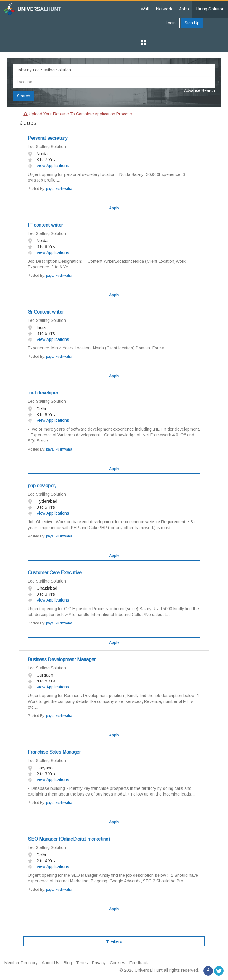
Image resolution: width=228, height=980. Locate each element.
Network (164, 9)
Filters (114, 941)
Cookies (118, 963)
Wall (145, 9)
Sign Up (192, 23)
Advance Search (199, 90)
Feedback (139, 963)
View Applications (49, 166)
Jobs (184, 9)
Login (171, 23)
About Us (51, 963)
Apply (114, 208)
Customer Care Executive (55, 573)
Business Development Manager (62, 660)
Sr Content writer (46, 312)
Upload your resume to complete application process (78, 114)
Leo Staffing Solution (47, 147)
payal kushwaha (59, 189)
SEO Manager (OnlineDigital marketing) (69, 839)
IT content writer (45, 225)
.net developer (43, 393)
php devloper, (42, 486)
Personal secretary (48, 138)
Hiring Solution (210, 9)
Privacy (99, 963)
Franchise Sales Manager (54, 752)
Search (24, 96)
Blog (68, 963)
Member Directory (21, 963)
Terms (82, 963)
